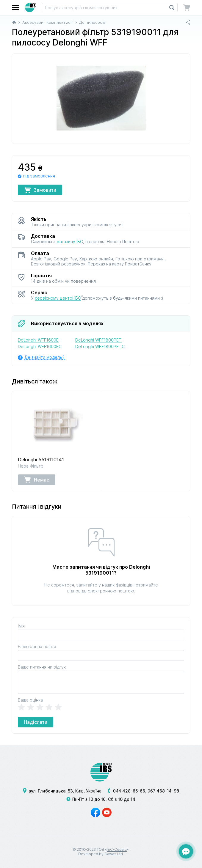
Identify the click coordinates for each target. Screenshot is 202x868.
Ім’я (21, 626)
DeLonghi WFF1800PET (98, 340)
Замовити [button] (40, 190)
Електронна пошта (37, 646)
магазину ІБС (70, 242)
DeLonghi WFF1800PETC (100, 346)
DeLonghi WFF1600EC (40, 346)
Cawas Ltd (114, 854)
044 (129, 791)
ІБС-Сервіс (117, 849)
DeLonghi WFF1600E (38, 340)
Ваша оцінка (30, 700)
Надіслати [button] (36, 722)
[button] (15, 8)
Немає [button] (37, 479)
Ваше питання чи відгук (42, 667)
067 (163, 791)
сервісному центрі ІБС (58, 298)
